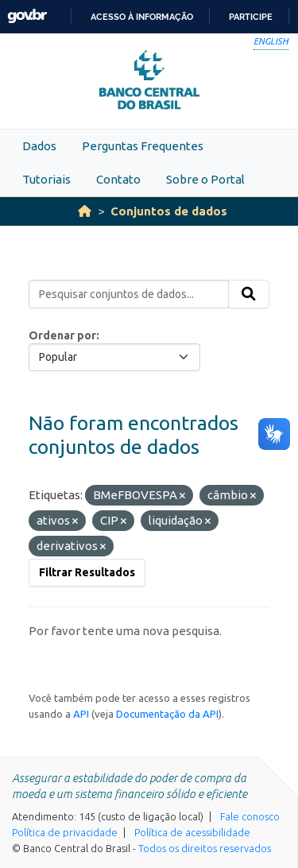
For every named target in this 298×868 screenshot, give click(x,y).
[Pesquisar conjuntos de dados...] (129, 294)
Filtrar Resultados (87, 572)
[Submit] (249, 294)
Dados (39, 146)
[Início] (85, 211)
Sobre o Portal (205, 179)
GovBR (27, 16)
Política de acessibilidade (192, 832)
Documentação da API (167, 714)
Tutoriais (46, 179)
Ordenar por (62, 335)
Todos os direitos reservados (205, 848)
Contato (118, 179)
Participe (251, 17)
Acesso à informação (142, 17)
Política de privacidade (65, 832)
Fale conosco (250, 816)
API (81, 714)
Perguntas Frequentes (143, 146)
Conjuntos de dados (169, 211)
